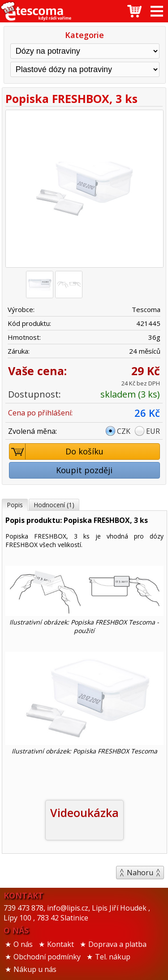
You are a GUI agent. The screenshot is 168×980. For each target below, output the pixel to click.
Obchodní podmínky (47, 957)
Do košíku (56, 451)
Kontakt (60, 944)
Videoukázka (84, 813)
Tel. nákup (113, 957)
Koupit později (84, 470)
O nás (23, 944)
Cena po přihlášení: (40, 413)
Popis (15, 505)
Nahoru (140, 873)
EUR (153, 431)
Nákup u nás (35, 969)
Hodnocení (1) (54, 505)
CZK (124, 431)
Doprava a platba (117, 944)
